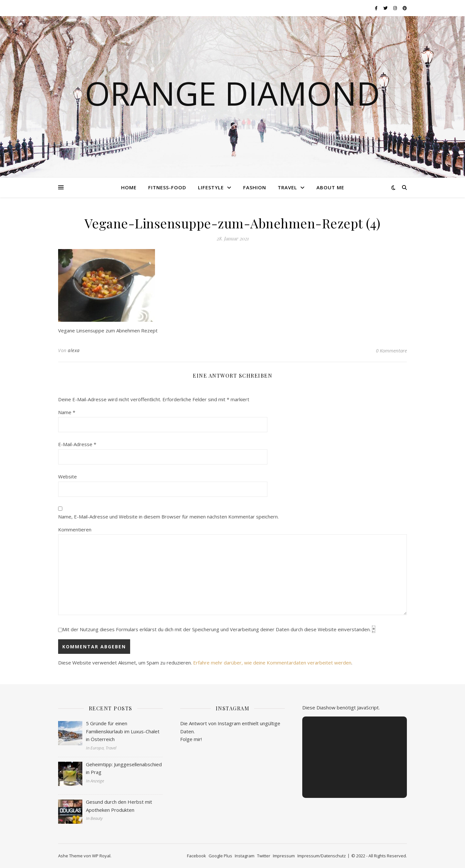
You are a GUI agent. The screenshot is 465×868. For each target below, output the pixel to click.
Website (67, 476)
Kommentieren (75, 529)
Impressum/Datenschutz (322, 856)
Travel (287, 187)
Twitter (264, 856)
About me (330, 187)
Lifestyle (211, 187)
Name (67, 412)
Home (129, 187)
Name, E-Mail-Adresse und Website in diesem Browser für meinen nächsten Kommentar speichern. (168, 517)
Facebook (196, 856)
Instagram (245, 856)
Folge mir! (191, 739)
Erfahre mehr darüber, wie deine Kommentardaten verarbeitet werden (272, 663)
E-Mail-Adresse (77, 444)
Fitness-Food (167, 187)
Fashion (255, 187)
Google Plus (220, 856)
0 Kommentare (391, 350)
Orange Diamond (232, 93)
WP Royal (101, 856)
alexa (74, 350)
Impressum (284, 856)
